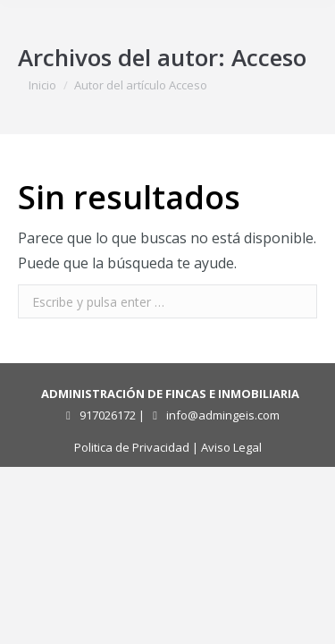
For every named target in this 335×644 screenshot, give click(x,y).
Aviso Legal (231, 447)
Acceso (269, 57)
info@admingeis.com (223, 415)
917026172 (108, 415)
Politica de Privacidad (132, 447)
